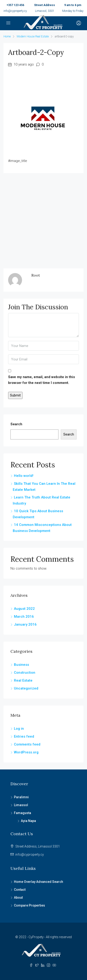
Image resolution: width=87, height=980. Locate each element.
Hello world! (24, 476)
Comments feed (27, 744)
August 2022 (24, 609)
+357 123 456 (15, 5)
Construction (25, 673)
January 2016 (25, 624)
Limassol (21, 805)
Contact (20, 890)
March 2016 (24, 617)
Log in (19, 729)
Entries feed (24, 736)
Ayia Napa (28, 821)
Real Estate (23, 680)
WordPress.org (26, 752)
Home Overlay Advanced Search (39, 882)
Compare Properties (29, 905)
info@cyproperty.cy (15, 11)
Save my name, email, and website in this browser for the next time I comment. (42, 380)
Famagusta (23, 813)
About (18, 898)
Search (16, 424)
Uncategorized (26, 688)
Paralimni (21, 797)
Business (21, 665)
